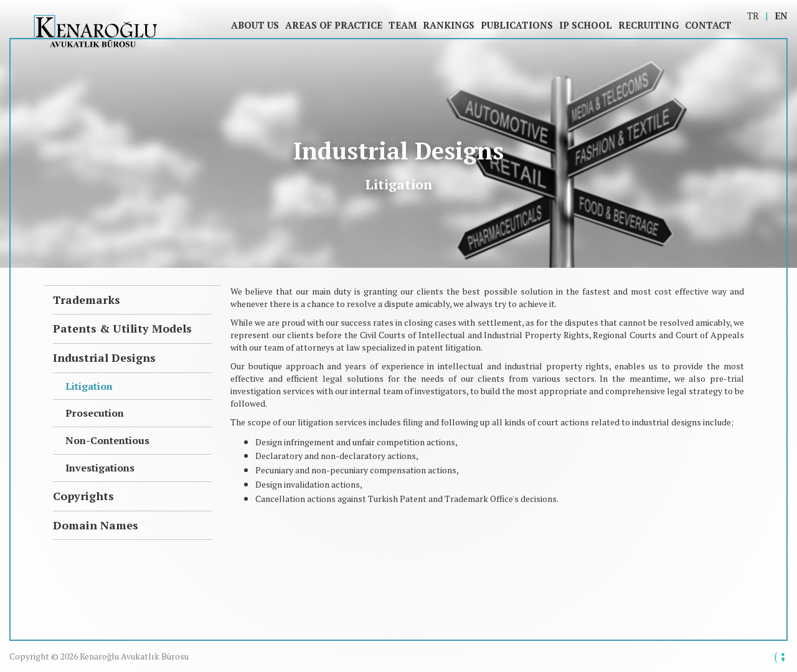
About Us (255, 25)
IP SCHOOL (586, 25)
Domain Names (96, 525)
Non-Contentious (107, 440)
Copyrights (83, 496)
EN (781, 16)
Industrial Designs (104, 357)
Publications (517, 25)
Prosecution (95, 413)
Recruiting (648, 25)
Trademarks (87, 300)
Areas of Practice (334, 25)
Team (403, 25)
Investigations (100, 468)
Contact (708, 25)
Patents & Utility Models (122, 328)
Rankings (449, 25)
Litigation (89, 386)
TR (753, 16)
